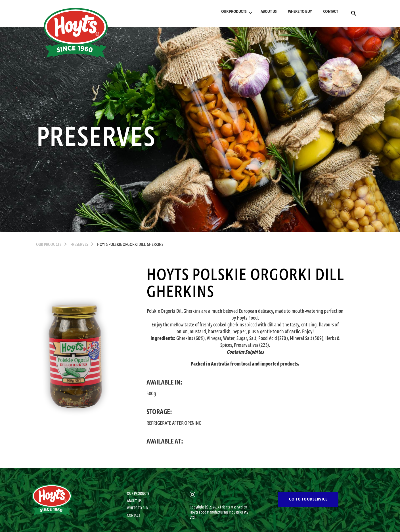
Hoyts (194, 512)
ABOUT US (269, 12)
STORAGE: (159, 412)
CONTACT (331, 12)
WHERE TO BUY (300, 12)
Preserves (79, 245)
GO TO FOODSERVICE (308, 499)
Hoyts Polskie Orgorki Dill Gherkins (130, 245)
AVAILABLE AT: (165, 442)
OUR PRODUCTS (234, 12)
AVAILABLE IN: (164, 383)
